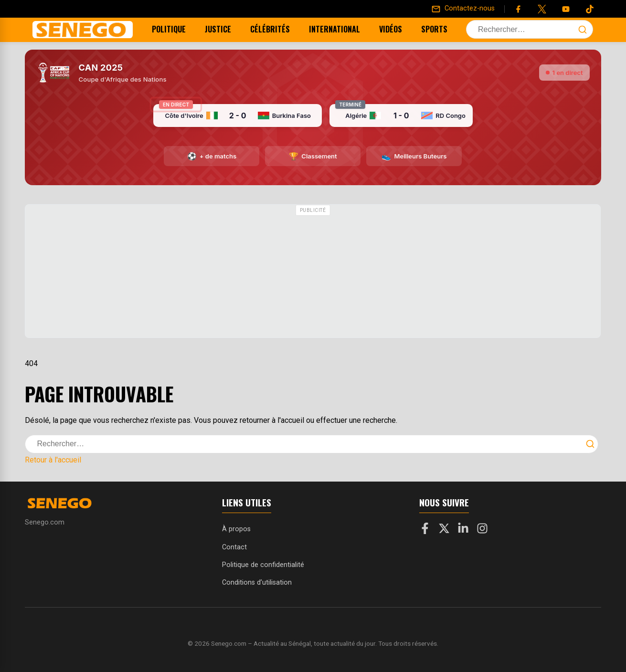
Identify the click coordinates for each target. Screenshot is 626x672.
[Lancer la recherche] (583, 30)
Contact (234, 547)
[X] (444, 530)
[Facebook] (518, 9)
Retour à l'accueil (53, 460)
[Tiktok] (590, 9)
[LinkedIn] (463, 530)
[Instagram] (482, 530)
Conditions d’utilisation (257, 583)
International (341, 29)
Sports (440, 29)
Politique (175, 29)
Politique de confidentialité (263, 565)
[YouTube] (566, 9)
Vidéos (397, 29)
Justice (224, 29)
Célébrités (276, 29)
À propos (236, 529)
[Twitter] (542, 9)
